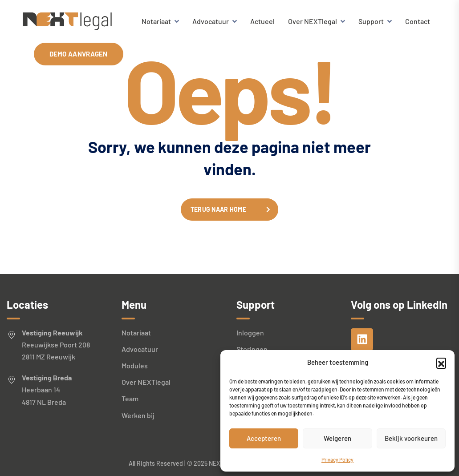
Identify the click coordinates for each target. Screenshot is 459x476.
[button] (441, 363)
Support (371, 21)
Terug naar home (218, 209)
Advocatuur (211, 21)
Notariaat (156, 21)
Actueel (262, 21)
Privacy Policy (337, 460)
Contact (418, 21)
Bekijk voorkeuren (411, 438)
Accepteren (264, 438)
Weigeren (337, 438)
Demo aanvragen (79, 54)
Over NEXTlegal (313, 21)
